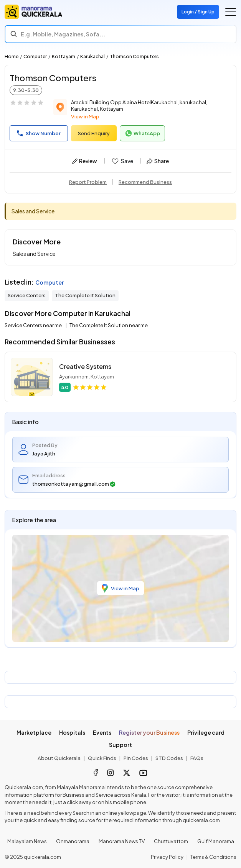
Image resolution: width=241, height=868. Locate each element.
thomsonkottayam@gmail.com (74, 484)
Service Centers (27, 295)
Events (102, 732)
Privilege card (206, 732)
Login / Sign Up (198, 12)
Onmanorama (73, 841)
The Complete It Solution (85, 295)
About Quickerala (59, 758)
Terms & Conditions (213, 857)
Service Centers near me (34, 325)
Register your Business (149, 732)
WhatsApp (142, 133)
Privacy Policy (167, 857)
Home (12, 57)
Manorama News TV (122, 841)
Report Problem (88, 182)
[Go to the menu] (231, 12)
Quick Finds (102, 758)
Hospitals (72, 732)
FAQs (197, 758)
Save (122, 161)
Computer (35, 57)
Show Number (39, 133)
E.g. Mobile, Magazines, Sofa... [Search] (63, 34)
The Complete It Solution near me (109, 325)
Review (85, 161)
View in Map (85, 116)
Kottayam (64, 57)
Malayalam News (27, 841)
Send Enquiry (94, 133)
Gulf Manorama (216, 841)
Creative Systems (85, 366)
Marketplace (34, 732)
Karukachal (92, 57)
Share (158, 161)
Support (121, 745)
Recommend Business (145, 182)
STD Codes (169, 758)
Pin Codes (136, 758)
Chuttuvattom (171, 841)
